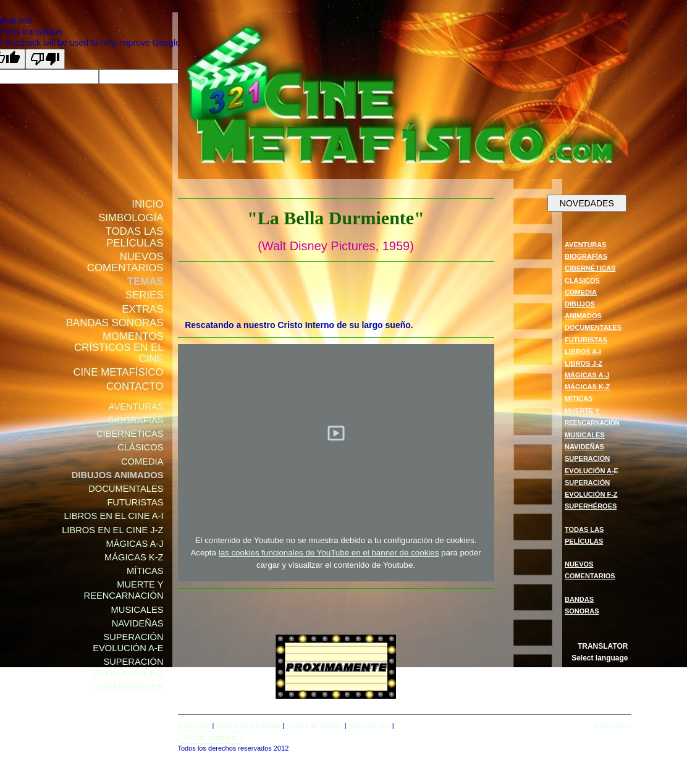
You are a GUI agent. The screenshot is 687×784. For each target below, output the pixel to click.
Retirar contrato (210, 737)
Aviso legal (194, 725)
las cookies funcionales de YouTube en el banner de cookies (329, 553)
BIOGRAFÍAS (586, 256)
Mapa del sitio (369, 725)
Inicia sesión (613, 725)
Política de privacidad (248, 725)
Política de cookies (314, 725)
